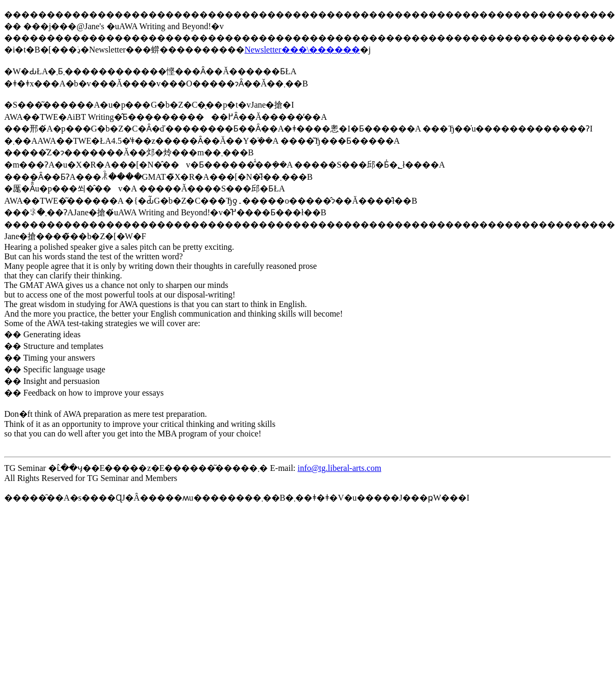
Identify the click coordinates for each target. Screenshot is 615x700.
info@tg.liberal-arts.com (339, 468)
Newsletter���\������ (302, 50)
